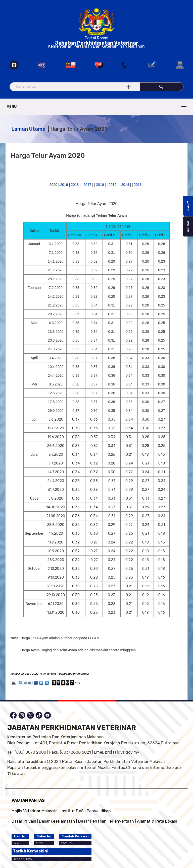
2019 (64, 185)
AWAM (188, 206)
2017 (87, 185)
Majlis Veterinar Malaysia (35, 811)
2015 (112, 185)
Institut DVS (72, 811)
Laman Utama (28, 129)
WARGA (188, 227)
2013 (138, 185)
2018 (75, 185)
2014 (125, 185)
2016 (100, 185)
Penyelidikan (99, 811)
